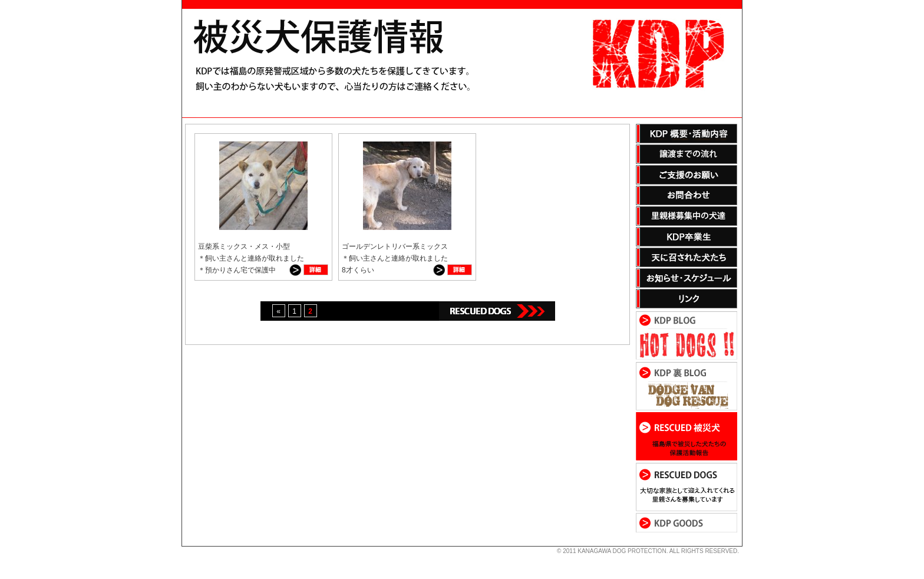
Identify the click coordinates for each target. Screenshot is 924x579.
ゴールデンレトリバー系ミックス (395, 246)
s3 (187, 547)
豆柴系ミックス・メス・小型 (244, 246)
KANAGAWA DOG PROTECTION (622, 551)
